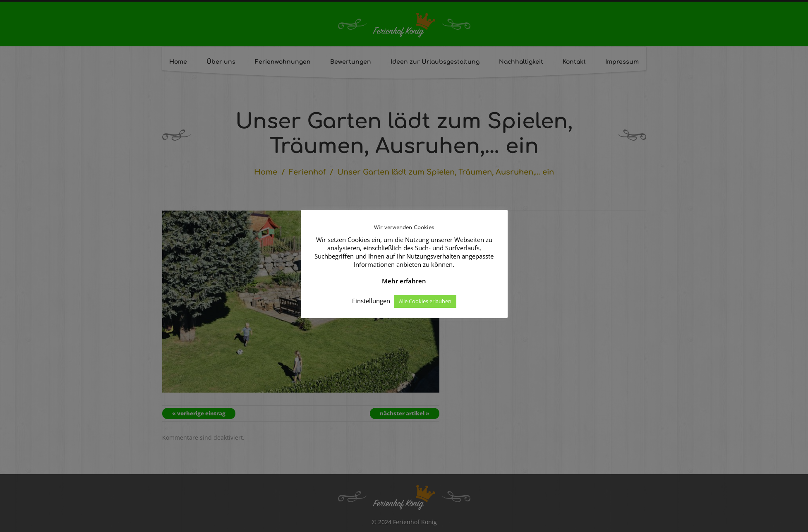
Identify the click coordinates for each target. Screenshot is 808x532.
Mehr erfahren (404, 281)
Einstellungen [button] (371, 301)
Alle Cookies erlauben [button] (425, 301)
